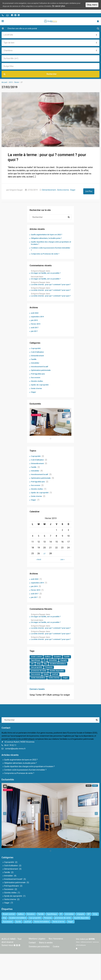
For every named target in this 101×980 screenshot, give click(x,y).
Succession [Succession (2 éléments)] (55, 692)
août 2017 (35, 336)
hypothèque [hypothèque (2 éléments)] (46, 677)
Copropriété (36, 356)
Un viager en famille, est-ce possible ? (47, 273)
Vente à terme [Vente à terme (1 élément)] (37, 700)
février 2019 (36, 332)
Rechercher (30, 74)
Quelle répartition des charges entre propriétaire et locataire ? (29, 789)
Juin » (62, 568)
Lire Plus (89, 191)
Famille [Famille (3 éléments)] (34, 677)
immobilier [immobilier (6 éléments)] (64, 677)
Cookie (32, 969)
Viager (73, 190)
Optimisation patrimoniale (42, 378)
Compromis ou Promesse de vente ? (47, 253)
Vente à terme (63, 190)
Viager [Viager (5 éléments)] (49, 700)
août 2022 (35, 321)
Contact (68, 961)
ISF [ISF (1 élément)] (43, 681)
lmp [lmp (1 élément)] (57, 681)
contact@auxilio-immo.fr (15, 771)
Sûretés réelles (37, 389)
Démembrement (49, 190)
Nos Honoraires (55, 961)
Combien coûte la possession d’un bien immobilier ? (25, 792)
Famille (34, 367)
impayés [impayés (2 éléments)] (35, 681)
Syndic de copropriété (40, 393)
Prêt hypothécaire (38, 382)
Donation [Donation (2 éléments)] (60, 673)
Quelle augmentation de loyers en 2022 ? (48, 234)
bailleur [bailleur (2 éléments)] (49, 673)
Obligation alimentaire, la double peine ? (48, 238)
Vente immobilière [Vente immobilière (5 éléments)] (49, 696)
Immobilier (36, 371)
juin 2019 (35, 328)
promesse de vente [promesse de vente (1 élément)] (51, 689)
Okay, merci (92, 7)
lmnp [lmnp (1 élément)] (50, 681)
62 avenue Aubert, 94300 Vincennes (20, 764)
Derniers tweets (37, 711)
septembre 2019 (38, 325)
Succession (36, 386)
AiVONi (92, 961)
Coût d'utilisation (38, 360)
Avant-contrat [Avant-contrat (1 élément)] (37, 673)
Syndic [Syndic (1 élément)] (66, 692)
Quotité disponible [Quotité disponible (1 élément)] (39, 692)
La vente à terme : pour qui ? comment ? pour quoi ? (50, 286)
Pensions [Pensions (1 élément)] (35, 689)
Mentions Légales (37, 961)
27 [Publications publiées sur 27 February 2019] (44, 562)
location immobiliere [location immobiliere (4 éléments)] (40, 685)
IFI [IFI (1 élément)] (55, 677)
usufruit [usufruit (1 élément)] (34, 696)
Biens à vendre (35, 965)
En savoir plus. (19, 10)
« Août (39, 568)
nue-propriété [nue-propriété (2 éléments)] (58, 685)
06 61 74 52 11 (10, 767)
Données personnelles (55, 965)
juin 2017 (35, 339)
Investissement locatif (40, 375)
